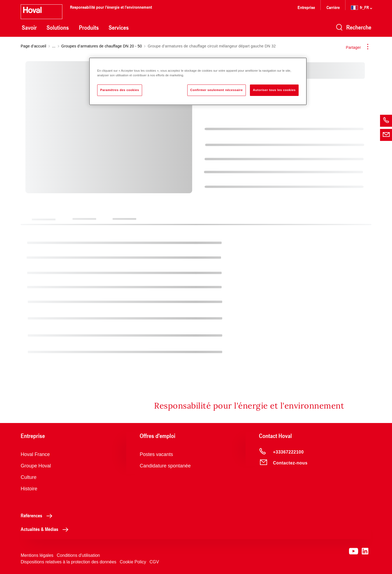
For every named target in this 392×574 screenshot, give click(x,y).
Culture (29, 477)
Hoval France (35, 454)
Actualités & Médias (46, 529)
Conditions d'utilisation (79, 555)
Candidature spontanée (165, 466)
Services (119, 28)
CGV (154, 562)
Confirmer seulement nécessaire (217, 90)
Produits (89, 28)
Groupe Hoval (36, 466)
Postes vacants (156, 454)
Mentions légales (37, 555)
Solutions (58, 28)
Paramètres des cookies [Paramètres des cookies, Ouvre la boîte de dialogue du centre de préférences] (120, 90)
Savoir (29, 28)
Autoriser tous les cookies (274, 90)
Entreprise (306, 7)
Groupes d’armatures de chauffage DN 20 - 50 (102, 46)
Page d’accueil (33, 46)
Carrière (334, 7)
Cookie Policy (133, 562)
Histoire (29, 489)
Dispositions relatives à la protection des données (68, 562)
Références (38, 515)
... (54, 46)
